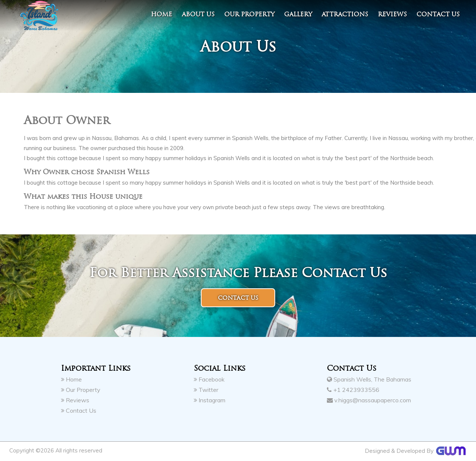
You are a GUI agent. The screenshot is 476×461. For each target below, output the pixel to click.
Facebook (209, 379)
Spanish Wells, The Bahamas (369, 379)
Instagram (210, 400)
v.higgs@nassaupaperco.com (369, 400)
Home (162, 14)
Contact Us (79, 410)
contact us (438, 14)
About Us (198, 14)
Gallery (298, 14)
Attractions (345, 14)
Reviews (392, 14)
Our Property (249, 14)
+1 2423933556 (353, 390)
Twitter (206, 390)
